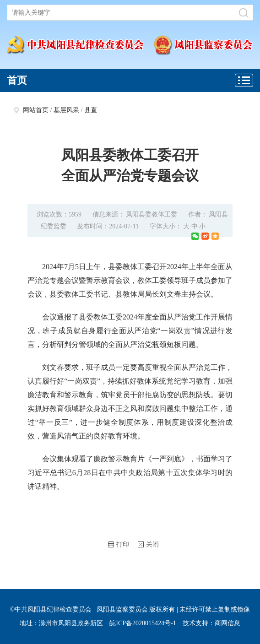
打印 (119, 544)
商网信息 (227, 623)
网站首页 (36, 110)
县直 (91, 110)
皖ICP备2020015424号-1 (143, 623)
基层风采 (66, 110)
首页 (17, 80)
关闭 (148, 544)
